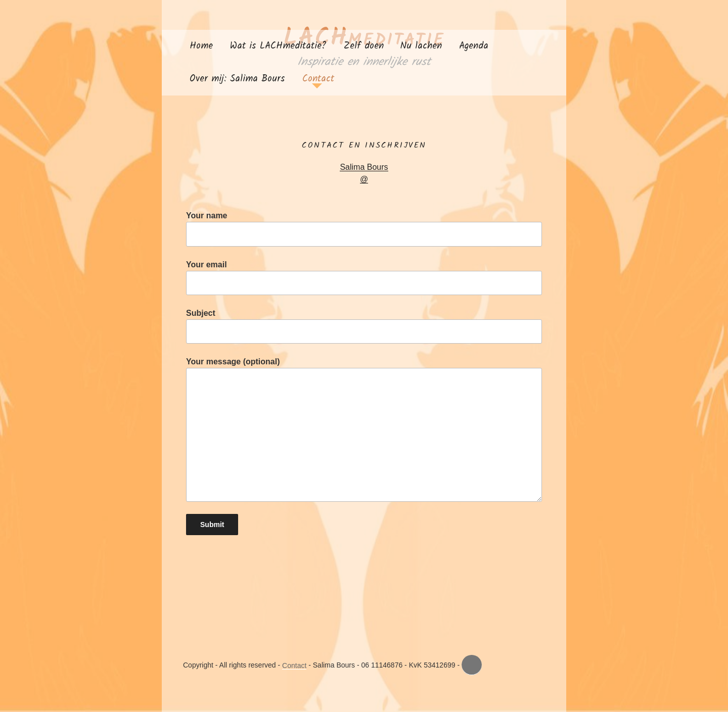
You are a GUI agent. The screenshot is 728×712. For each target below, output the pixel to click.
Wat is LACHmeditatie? (278, 46)
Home (201, 46)
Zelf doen (364, 46)
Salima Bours (364, 167)
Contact (318, 79)
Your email (364, 278)
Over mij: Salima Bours (237, 79)
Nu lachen (421, 46)
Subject (364, 326)
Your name (364, 229)
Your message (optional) (364, 429)
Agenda (474, 46)
